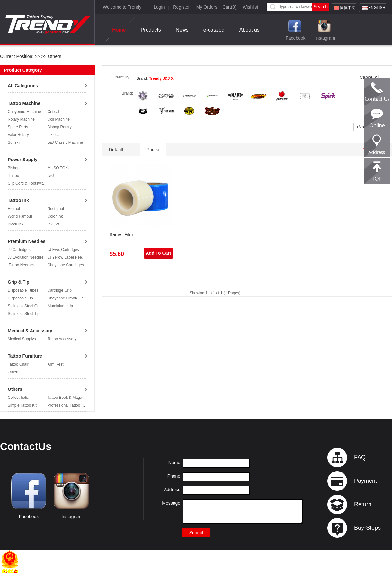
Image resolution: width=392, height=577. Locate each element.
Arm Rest (56, 364)
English (377, 8)
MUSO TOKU (59, 168)
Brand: (155, 78)
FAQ (360, 457)
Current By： (122, 77)
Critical (53, 112)
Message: (172, 503)
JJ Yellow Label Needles (68, 257)
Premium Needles (27, 241)
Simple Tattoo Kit (22, 405)
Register (181, 7)
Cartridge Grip (60, 290)
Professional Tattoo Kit (67, 405)
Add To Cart (158, 253)
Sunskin (15, 142)
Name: (175, 463)
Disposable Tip (20, 298)
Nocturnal (56, 209)
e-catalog (214, 30)
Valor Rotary (18, 135)
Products (151, 30)
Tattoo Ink (18, 200)
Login (159, 7)
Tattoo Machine (24, 103)
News (182, 30)
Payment (365, 481)
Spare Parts (18, 127)
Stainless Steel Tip (24, 314)
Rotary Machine (21, 119)
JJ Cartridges (19, 250)
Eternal (14, 209)
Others (54, 56)
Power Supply (23, 160)
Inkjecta (54, 135)
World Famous (20, 216)
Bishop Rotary (60, 127)
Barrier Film (121, 234)
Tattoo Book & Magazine (68, 398)
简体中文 (348, 8)
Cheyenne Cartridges (66, 265)
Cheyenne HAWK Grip (67, 298)
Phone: (174, 476)
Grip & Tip (18, 282)
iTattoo (13, 176)
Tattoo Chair (18, 364)
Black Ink (16, 224)
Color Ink (55, 216)
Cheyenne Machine (24, 112)
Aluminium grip (60, 306)
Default (118, 150)
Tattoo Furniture (25, 356)
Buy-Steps (367, 528)
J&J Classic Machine (65, 142)
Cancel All (370, 77)
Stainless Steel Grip (25, 306)
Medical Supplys (22, 339)
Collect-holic (18, 398)
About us (249, 30)
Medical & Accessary (30, 331)
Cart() (229, 7)
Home (119, 30)
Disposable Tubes (23, 290)
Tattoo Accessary (62, 339)
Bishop (14, 168)
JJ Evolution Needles (26, 257)
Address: (173, 490)
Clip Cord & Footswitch (27, 183)
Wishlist (250, 7)
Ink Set (53, 224)
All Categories (23, 86)
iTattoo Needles (21, 265)
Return (363, 504)
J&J (51, 176)
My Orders (207, 7)
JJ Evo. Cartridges (63, 250)
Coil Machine (59, 119)
